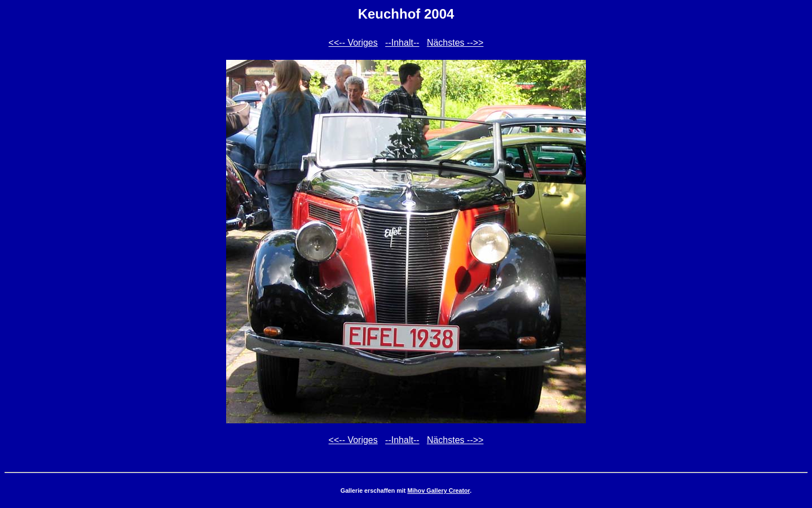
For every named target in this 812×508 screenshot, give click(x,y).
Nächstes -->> (455, 43)
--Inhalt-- (402, 43)
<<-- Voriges (353, 43)
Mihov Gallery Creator (438, 491)
